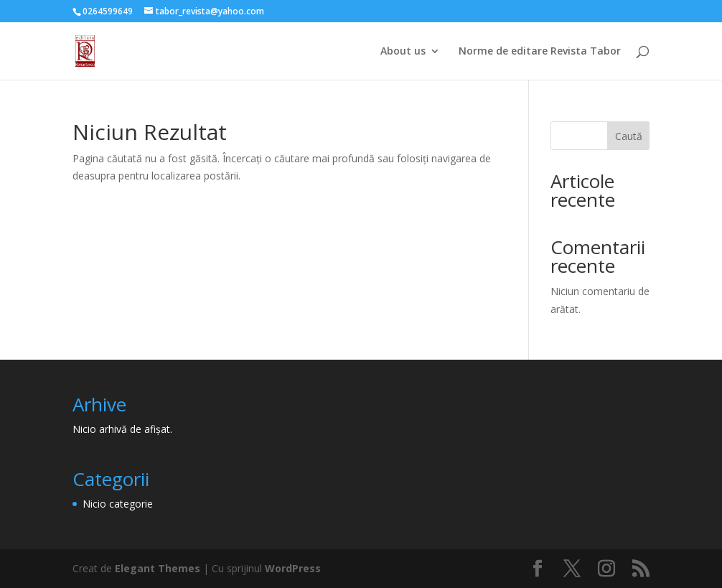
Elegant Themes (158, 568)
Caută (629, 136)
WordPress (293, 568)
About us (403, 52)
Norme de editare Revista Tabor (540, 52)
